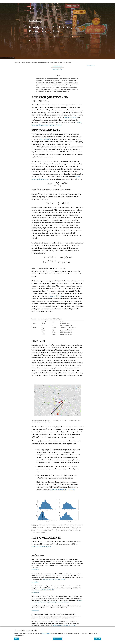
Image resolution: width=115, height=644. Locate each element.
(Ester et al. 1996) (56, 296)
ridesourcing (51, 37)
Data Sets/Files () (57, 69)
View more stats (91, 65)
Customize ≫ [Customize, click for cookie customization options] (58, 639)
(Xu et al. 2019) (45, 139)
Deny (17, 639)
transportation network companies (38, 37)
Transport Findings (35, 21)
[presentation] (60, 139)
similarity (59, 37)
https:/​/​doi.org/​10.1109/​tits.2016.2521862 (64, 626)
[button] (58, 327)
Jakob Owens (7, 58)
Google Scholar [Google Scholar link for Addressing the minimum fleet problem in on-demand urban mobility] (35, 610)
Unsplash (12, 58)
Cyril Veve (42, 34)
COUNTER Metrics (46, 633)
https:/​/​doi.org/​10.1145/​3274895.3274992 (54, 580)
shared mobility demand (79, 37)
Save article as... (57, 66)
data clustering (67, 37)
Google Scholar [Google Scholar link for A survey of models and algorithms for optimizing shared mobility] (35, 592)
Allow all (98, 639)
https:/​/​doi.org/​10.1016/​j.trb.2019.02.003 (43, 590)
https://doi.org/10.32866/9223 (46, 40)
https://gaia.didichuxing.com (41, 546)
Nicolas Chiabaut (34, 34)
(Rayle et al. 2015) (70, 117)
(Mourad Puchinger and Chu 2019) (63, 490)
